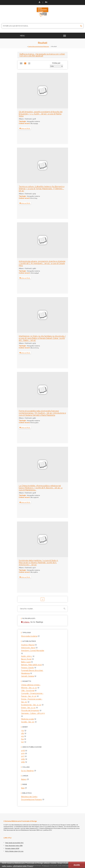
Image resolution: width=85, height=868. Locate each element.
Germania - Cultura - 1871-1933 (33, 713)
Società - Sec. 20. (28, 722)
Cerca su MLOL (25, 128)
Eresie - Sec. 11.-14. (28, 708)
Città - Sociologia (28, 691)
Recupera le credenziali (46, 2)
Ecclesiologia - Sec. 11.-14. (31, 705)
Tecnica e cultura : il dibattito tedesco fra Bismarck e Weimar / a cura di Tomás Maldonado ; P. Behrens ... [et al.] (42, 189)
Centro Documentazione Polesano (39, 46)
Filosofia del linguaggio (30, 710)
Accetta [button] (77, 865)
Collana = (26, 622)
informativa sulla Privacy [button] (23, 866)
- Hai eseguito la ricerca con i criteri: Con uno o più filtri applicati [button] (42, 55)
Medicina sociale (28, 719)
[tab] (42, 55)
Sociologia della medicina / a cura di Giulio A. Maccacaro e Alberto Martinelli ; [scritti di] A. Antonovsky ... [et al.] (38, 563)
